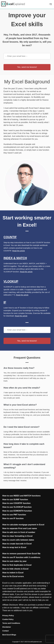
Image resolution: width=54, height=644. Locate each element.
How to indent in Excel (13, 573)
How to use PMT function (14, 515)
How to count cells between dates (18, 540)
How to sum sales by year (14, 561)
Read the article (19, 251)
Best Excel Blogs (9, 635)
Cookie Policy (8, 619)
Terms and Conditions (11, 623)
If (5, 302)
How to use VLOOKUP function (17, 507)
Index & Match (15, 258)
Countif (10, 237)
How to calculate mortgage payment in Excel (23, 525)
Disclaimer (7, 627)
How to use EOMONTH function (17, 511)
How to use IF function (13, 518)
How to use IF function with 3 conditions (21, 557)
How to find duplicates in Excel (17, 565)
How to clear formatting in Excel (17, 536)
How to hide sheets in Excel (15, 569)
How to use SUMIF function (15, 500)
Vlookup (11, 281)
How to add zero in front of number (19, 532)
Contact (6, 631)
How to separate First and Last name (20, 528)
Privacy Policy (8, 616)
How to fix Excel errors (13, 576)
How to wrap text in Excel (14, 547)
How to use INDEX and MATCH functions (21, 496)
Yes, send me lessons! (27, 67)
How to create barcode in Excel (17, 544)
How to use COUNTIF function (17, 503)
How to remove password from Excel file (21, 554)
